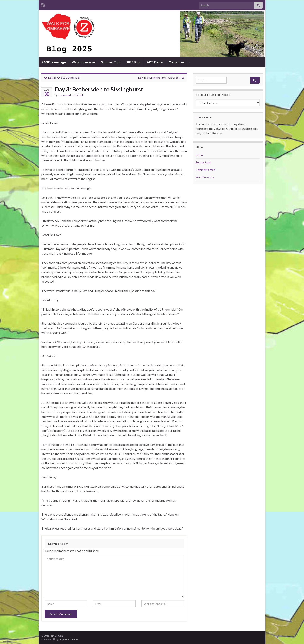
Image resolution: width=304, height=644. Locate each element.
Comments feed (205, 170)
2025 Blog (133, 62)
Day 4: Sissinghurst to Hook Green (159, 78)
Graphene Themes (68, 639)
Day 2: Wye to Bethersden (64, 78)
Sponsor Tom (111, 62)
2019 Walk (78, 95)
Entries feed (203, 162)
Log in (199, 155)
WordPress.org (205, 177)
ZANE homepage (54, 62)
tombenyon (64, 95)
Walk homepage (83, 62)
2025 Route (155, 62)
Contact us (177, 62)
